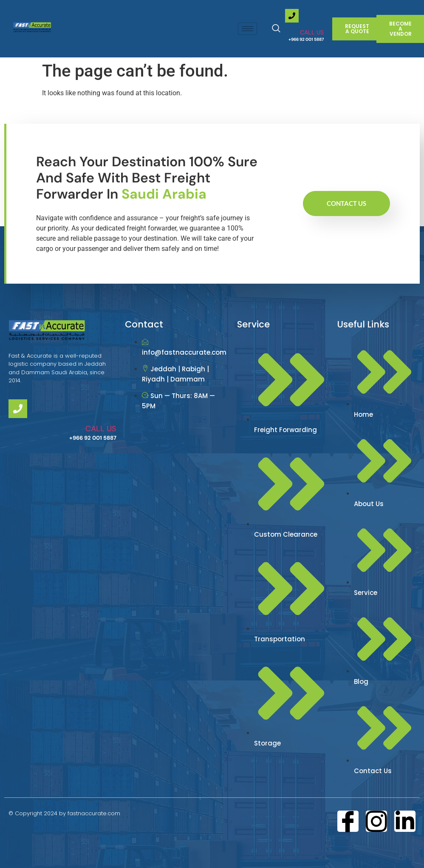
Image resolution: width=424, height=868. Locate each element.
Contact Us (346, 203)
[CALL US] (292, 16)
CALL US (312, 32)
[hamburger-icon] (247, 29)
